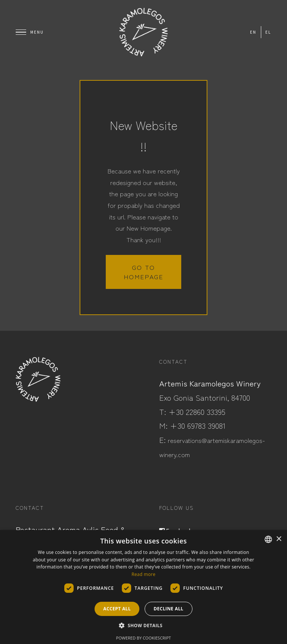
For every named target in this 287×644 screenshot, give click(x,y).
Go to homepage (143, 272)
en (253, 32)
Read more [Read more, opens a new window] (143, 574)
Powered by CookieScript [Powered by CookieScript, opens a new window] (144, 638)
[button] (143, 626)
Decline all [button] (169, 609)
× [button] (279, 539)
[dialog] (143, 587)
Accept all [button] (117, 609)
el (268, 32)
